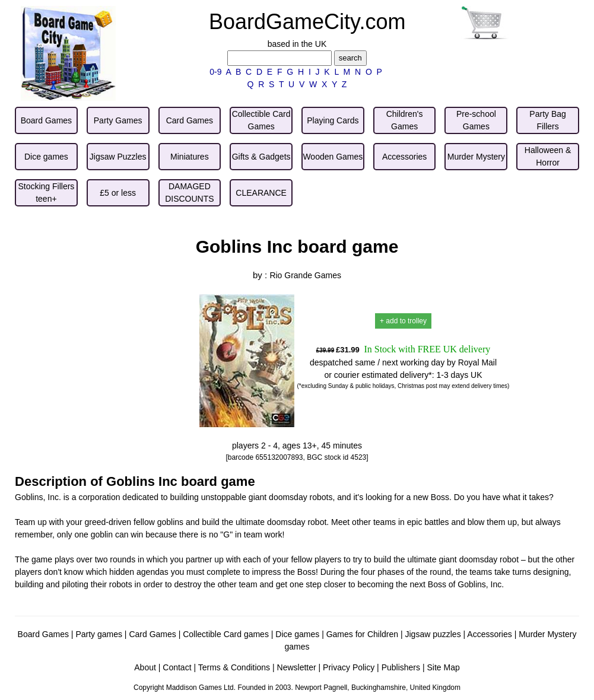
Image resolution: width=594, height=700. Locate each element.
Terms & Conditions (234, 667)
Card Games (152, 634)
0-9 (215, 72)
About (145, 667)
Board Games (43, 634)
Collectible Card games (226, 634)
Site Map (443, 667)
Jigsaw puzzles (433, 634)
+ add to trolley (403, 321)
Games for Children (362, 634)
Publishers (401, 667)
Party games (99, 634)
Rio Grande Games (305, 275)
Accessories (489, 634)
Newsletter (297, 667)
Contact (177, 667)
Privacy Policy (349, 667)
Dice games (297, 634)
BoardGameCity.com (307, 22)
